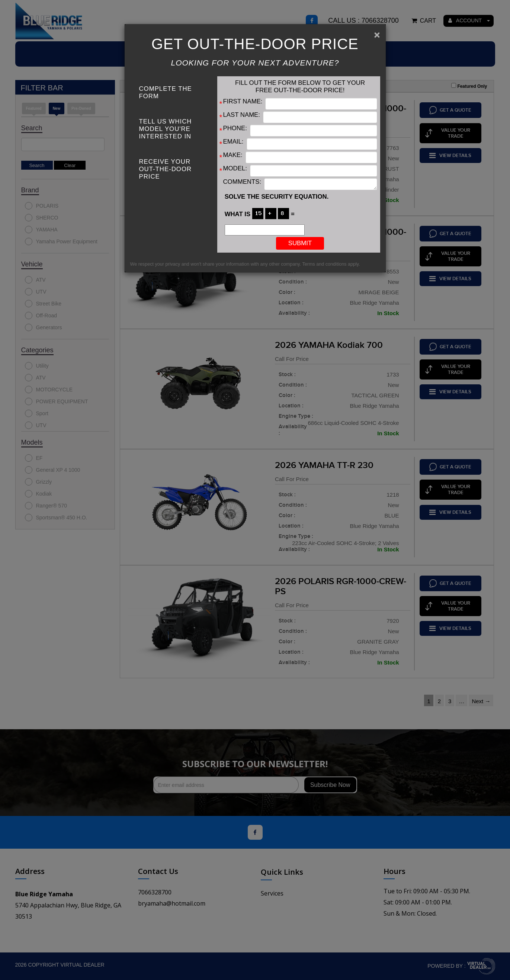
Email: (233, 142)
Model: (235, 168)
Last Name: (242, 115)
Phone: (235, 128)
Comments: (242, 182)
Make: (233, 155)
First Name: (243, 101)
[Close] (377, 35)
